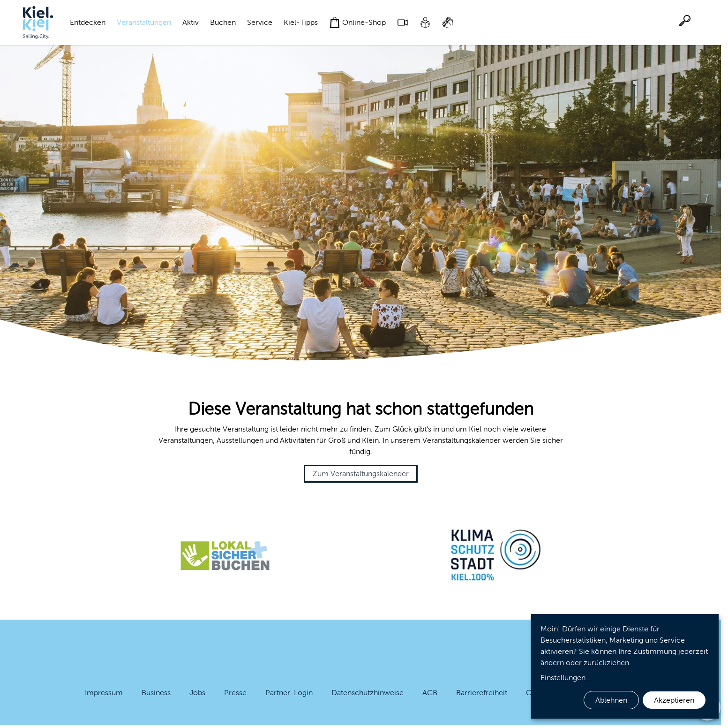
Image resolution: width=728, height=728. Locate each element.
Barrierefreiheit (482, 693)
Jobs (197, 693)
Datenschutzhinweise (368, 693)
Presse (235, 693)
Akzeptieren (674, 700)
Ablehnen (611, 700)
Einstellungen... (566, 678)
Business (156, 693)
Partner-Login (289, 693)
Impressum (104, 693)
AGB (430, 693)
